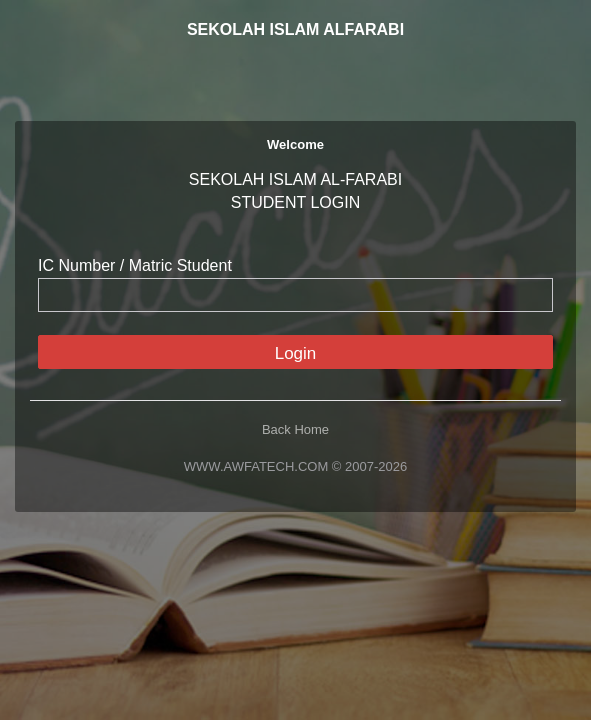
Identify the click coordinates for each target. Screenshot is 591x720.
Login (296, 353)
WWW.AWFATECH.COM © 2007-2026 (295, 466)
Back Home (295, 429)
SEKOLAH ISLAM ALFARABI (295, 29)
